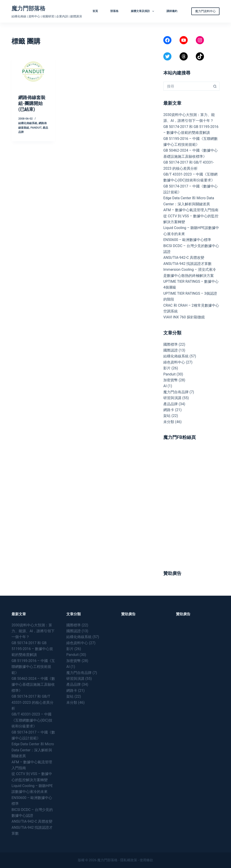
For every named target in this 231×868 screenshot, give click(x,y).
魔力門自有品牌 (176, 392)
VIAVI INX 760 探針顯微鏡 (184, 317)
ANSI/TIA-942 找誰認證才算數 (187, 264)
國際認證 (171, 350)
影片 (167, 368)
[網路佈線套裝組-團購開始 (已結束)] (33, 72)
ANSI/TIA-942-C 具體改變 (184, 258)
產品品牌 (171, 404)
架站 (167, 416)
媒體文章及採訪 (143, 11)
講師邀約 (172, 11)
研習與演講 (172, 398)
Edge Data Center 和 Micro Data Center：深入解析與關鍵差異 (33, 750)
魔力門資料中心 (205, 11)
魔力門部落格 (28, 8)
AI (165, 386)
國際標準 (171, 344)
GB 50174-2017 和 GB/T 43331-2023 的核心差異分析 (32, 702)
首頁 (95, 11)
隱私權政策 (129, 860)
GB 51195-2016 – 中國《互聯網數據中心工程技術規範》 (33, 667)
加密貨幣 (171, 380)
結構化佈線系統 (28, 123)
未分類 (169, 422)
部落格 (114, 11)
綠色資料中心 (174, 362)
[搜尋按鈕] (215, 86)
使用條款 (146, 860)
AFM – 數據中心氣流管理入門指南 (191, 210)
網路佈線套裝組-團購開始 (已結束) (32, 103)
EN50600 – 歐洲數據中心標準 (187, 240)
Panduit (36, 128)
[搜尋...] (187, 86)
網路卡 (169, 410)
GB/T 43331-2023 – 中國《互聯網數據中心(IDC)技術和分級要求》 (32, 720)
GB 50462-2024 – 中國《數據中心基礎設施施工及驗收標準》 (33, 685)
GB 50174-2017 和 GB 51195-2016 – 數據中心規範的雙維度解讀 (32, 649)
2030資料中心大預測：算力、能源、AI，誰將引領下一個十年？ (33, 631)
